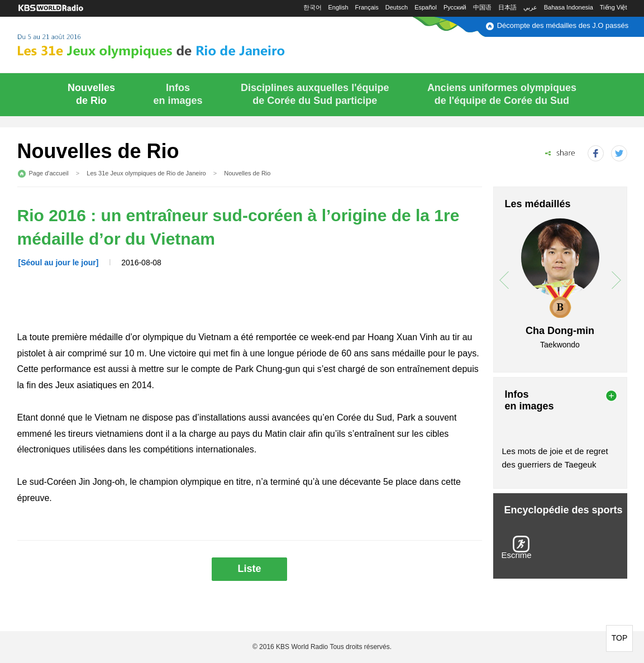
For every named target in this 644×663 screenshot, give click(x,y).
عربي (530, 7)
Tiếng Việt (614, 7)
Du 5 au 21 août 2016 (178, 43)
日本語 (507, 7)
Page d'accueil (49, 173)
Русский (455, 7)
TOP (620, 638)
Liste (249, 569)
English (338, 7)
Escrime (517, 555)
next (616, 280)
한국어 (313, 7)
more (611, 396)
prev (504, 280)
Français (367, 7)
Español (426, 7)
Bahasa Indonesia (569, 7)
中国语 (482, 7)
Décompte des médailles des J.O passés (563, 25)
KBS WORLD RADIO (51, 8)
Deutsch (397, 7)
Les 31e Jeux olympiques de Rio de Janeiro (146, 173)
